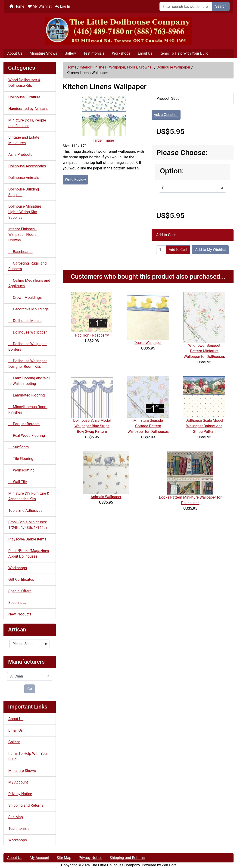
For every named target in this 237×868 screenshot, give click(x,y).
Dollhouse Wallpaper (174, 67)
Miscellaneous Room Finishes (28, 410)
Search (221, 6)
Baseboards (20, 252)
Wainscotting (21, 470)
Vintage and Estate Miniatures (24, 140)
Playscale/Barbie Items (27, 539)
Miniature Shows (43, 53)
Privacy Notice (20, 794)
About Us (15, 53)
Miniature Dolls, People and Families (27, 123)
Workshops (121, 53)
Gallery (70, 53)
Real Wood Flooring (27, 436)
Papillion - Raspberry (92, 335)
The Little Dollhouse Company (115, 865)
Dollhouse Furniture (24, 97)
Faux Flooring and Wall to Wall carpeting (29, 381)
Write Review (75, 180)
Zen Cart (169, 865)
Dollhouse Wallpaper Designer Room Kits (28, 364)
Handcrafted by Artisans (28, 109)
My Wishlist (40, 6)
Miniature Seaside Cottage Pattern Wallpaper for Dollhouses (148, 426)
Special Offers (20, 591)
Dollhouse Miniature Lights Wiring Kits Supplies (25, 212)
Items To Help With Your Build (184, 53)
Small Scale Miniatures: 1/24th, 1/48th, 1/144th (28, 525)
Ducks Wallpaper (148, 343)
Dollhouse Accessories (27, 166)
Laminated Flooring (27, 395)
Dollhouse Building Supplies (24, 192)
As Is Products (20, 155)
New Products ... (22, 614)
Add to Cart (178, 250)
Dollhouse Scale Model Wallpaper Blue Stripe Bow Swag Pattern (92, 426)
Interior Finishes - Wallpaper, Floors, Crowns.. (117, 67)
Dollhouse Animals (24, 178)
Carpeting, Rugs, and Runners (28, 266)
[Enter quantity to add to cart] (161, 250)
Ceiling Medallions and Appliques (29, 283)
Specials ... (17, 603)
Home (17, 6)
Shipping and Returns (26, 805)
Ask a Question (166, 115)
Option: (172, 171)
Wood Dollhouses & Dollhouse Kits (24, 83)
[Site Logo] (118, 31)
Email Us (145, 53)
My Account (18, 782)
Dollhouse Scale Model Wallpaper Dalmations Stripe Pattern (204, 426)
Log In (63, 6)
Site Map (16, 817)
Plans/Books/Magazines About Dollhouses (29, 554)
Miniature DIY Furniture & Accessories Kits (29, 496)
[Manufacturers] (30, 676)
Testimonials (94, 53)
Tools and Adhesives (25, 510)
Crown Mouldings (25, 298)
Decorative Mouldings (28, 309)
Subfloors (19, 447)
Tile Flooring (21, 459)
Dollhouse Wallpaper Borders (28, 347)
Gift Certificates (21, 579)
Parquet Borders (24, 424)
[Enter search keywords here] (186, 6)
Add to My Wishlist (210, 250)
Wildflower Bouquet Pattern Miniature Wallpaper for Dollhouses (204, 351)
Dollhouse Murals (25, 321)
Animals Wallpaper (106, 497)
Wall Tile (18, 482)
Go (30, 689)
